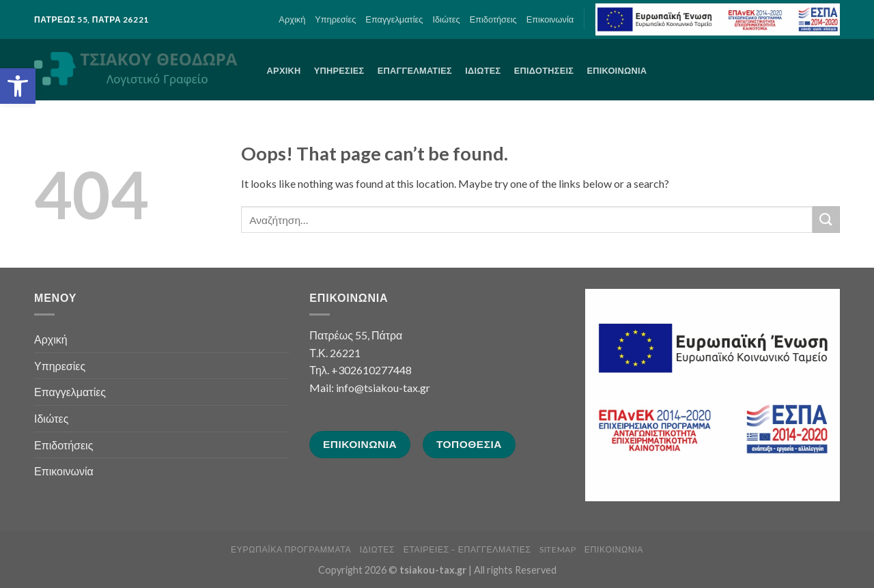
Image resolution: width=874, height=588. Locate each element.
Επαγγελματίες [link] (394, 19)
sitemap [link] (558, 549)
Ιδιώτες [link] (446, 19)
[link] (18, 86)
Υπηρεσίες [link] (335, 19)
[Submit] (826, 220)
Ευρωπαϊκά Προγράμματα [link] (291, 549)
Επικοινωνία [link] (550, 19)
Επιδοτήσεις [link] (493, 19)
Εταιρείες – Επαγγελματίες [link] (467, 549)
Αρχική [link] (292, 19)
